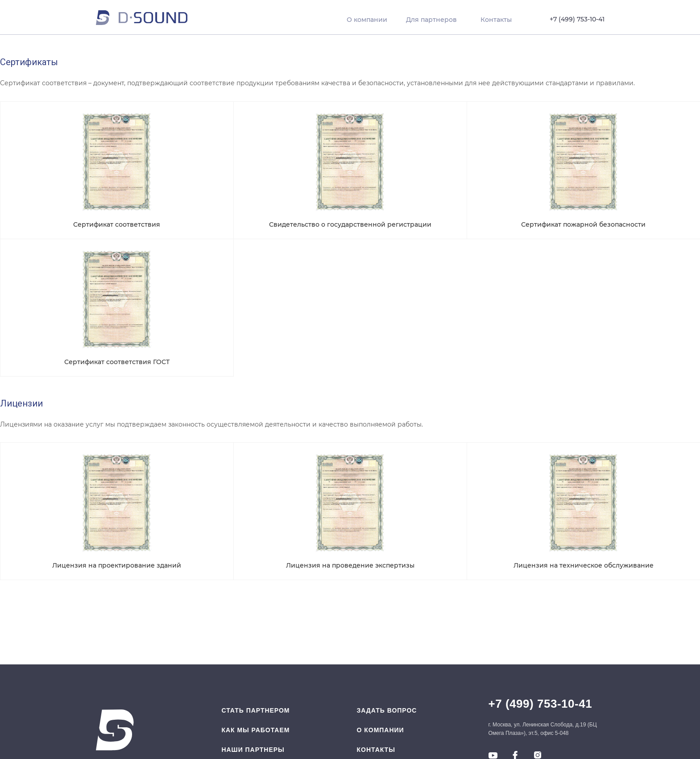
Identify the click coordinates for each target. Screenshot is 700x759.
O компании (381, 730)
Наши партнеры (253, 750)
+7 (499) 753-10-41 (541, 704)
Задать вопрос (387, 710)
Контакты (376, 750)
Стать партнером (255, 710)
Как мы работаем (255, 730)
